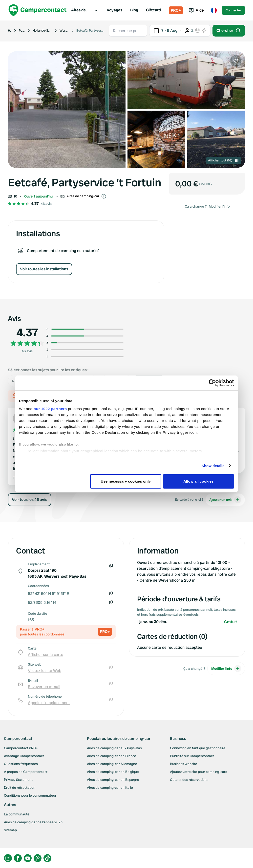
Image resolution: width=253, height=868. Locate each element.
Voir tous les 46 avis (30, 500)
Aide (196, 10)
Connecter (233, 10)
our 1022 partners (50, 409)
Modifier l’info (219, 206)
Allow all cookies (199, 481)
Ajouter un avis (225, 500)
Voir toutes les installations (44, 269)
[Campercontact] (38, 10)
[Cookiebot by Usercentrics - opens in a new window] (212, 383)
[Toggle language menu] (214, 10)
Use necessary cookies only (126, 481)
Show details (213, 466)
